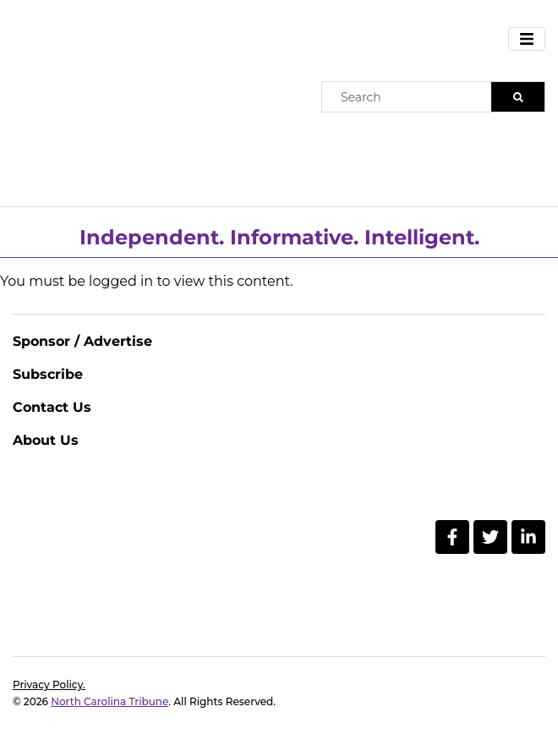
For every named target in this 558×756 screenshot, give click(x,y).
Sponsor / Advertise (82, 341)
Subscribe (48, 374)
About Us (46, 440)
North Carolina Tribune (109, 701)
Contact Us (52, 407)
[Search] (518, 97)
